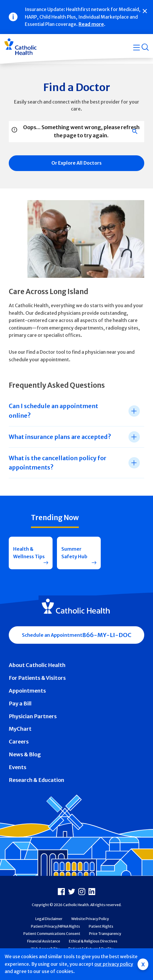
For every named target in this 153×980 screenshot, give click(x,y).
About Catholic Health (37, 665)
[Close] (145, 11)
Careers (19, 742)
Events (18, 767)
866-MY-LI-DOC (107, 635)
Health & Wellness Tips (29, 553)
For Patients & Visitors (37, 678)
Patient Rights (101, 926)
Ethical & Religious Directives (93, 941)
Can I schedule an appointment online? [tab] (53, 411)
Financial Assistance (44, 941)
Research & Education (36, 780)
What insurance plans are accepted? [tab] (60, 437)
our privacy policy (114, 964)
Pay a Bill (20, 704)
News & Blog (25, 754)
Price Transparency (105, 934)
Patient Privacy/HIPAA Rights (55, 926)
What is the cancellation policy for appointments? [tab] (58, 463)
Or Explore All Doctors (76, 163)
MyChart (20, 729)
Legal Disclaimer (49, 919)
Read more (91, 24)
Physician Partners (33, 716)
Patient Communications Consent (52, 934)
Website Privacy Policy (90, 919)
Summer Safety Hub (74, 553)
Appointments (27, 691)
